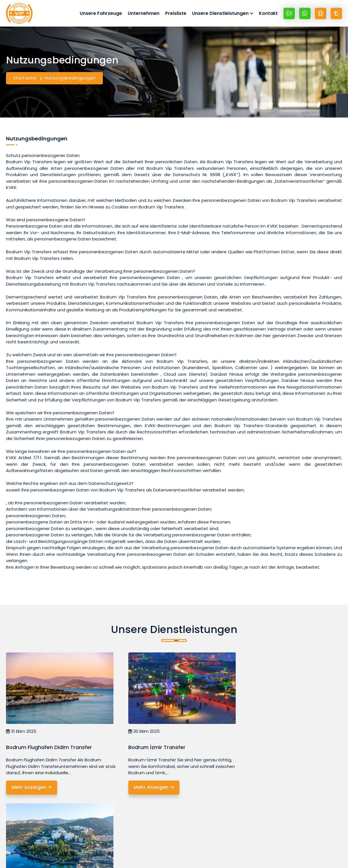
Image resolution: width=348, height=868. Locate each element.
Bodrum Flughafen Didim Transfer (49, 749)
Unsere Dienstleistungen (220, 14)
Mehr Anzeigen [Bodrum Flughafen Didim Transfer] (32, 789)
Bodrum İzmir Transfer (149, 749)
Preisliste (176, 14)
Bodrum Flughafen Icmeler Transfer (280, 749)
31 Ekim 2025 (21, 733)
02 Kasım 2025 (252, 733)
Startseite (25, 80)
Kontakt (268, 14)
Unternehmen (144, 14)
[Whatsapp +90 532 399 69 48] (305, 14)
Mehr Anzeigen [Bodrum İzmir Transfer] (147, 789)
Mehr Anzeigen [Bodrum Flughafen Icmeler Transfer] (261, 789)
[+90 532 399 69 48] (289, 14)
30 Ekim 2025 (136, 733)
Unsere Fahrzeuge (101, 14)
